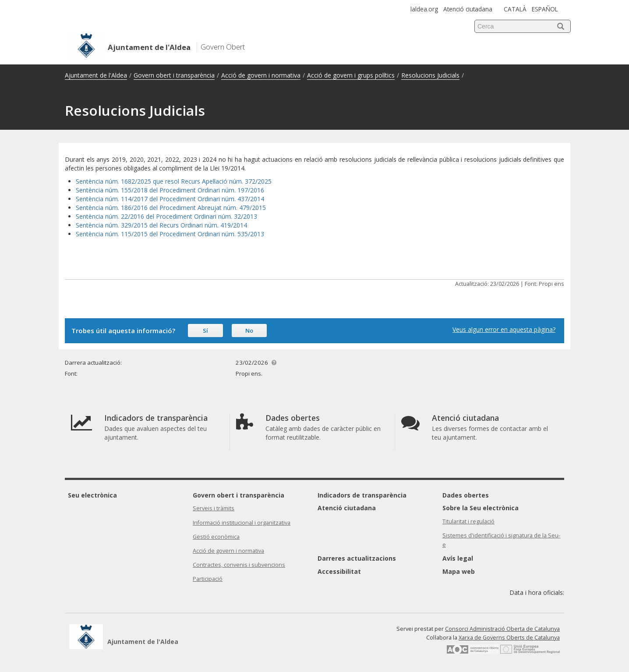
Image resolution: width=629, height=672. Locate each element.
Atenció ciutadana (468, 9)
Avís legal (458, 558)
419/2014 (234, 225)
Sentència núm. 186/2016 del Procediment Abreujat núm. (157, 208)
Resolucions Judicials (430, 75)
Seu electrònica (92, 495)
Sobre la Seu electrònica (481, 508)
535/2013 (251, 234)
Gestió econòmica (216, 537)
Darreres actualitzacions (357, 558)
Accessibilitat (339, 571)
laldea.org (424, 9)
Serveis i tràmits (214, 508)
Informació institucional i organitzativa (242, 523)
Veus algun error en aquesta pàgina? (504, 329)
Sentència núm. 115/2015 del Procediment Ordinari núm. (157, 234)
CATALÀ (515, 9)
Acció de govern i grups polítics (351, 75)
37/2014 (253, 199)
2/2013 (247, 216)
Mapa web (459, 571)
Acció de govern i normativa (261, 75)
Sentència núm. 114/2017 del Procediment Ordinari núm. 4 (158, 199)
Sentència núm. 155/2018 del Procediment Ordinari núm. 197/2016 (170, 190)
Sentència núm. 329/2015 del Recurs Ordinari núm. (148, 225)
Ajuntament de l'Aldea (96, 75)
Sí (205, 331)
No (249, 331)
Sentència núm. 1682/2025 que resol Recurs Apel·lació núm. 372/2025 (174, 181)
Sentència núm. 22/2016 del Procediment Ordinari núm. (155, 216)
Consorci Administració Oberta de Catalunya (502, 629)
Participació (208, 579)
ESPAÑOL (545, 9)
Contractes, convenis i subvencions (239, 565)
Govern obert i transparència (174, 75)
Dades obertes (466, 495)
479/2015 (253, 208)
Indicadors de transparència (362, 495)
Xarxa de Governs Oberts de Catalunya (509, 638)
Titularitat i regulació (468, 521)
